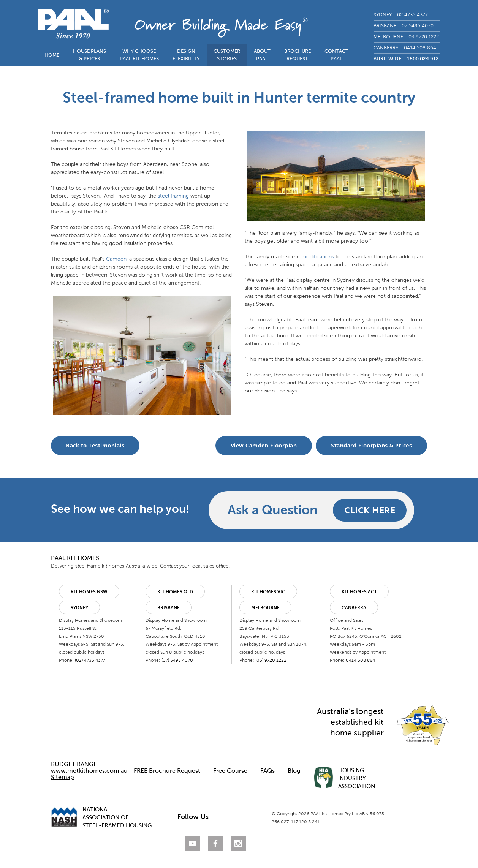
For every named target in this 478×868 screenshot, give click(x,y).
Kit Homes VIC (268, 592)
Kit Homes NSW (89, 592)
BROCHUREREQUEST (298, 55)
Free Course (230, 771)
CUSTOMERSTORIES (227, 55)
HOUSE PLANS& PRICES (89, 55)
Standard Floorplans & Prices (371, 446)
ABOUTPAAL (262, 55)
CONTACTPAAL (336, 55)
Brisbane (169, 608)
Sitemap (63, 777)
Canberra (354, 608)
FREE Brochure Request (167, 771)
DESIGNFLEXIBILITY (186, 55)
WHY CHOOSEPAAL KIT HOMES (139, 55)
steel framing (173, 196)
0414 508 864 (360, 660)
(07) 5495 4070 (177, 660)
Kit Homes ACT (359, 592)
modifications (318, 257)
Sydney (79, 608)
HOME (52, 55)
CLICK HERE (370, 510)
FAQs (267, 771)
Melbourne (265, 608)
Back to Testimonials (95, 446)
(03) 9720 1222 (271, 660)
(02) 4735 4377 (90, 660)
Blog (294, 771)
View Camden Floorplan (264, 446)
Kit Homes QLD (175, 592)
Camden (116, 259)
